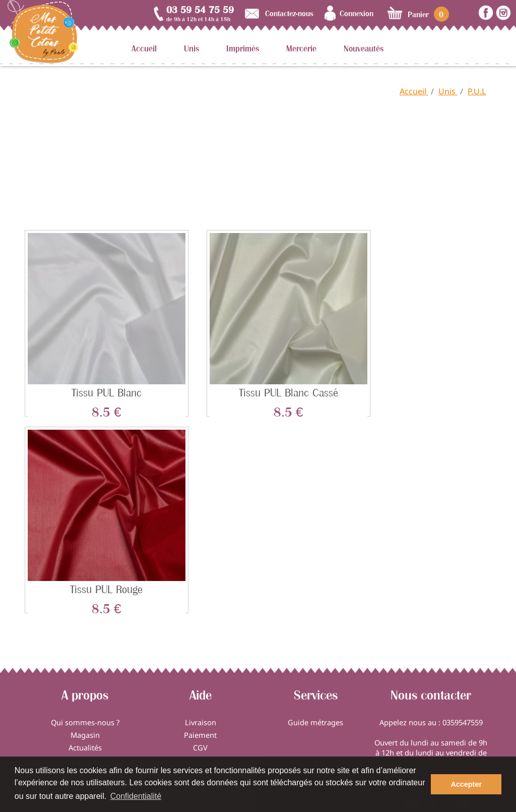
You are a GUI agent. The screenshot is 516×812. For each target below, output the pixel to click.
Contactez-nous (289, 13)
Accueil (144, 48)
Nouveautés (364, 48)
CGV (200, 747)
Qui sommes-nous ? (85, 722)
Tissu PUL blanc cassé (288, 393)
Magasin (85, 735)
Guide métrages (315, 722)
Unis (191, 48)
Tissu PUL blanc (107, 393)
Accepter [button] (466, 784)
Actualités (85, 747)
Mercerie (301, 48)
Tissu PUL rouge (106, 589)
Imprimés (243, 48)
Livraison (201, 722)
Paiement (200, 735)
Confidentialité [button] (136, 796)
